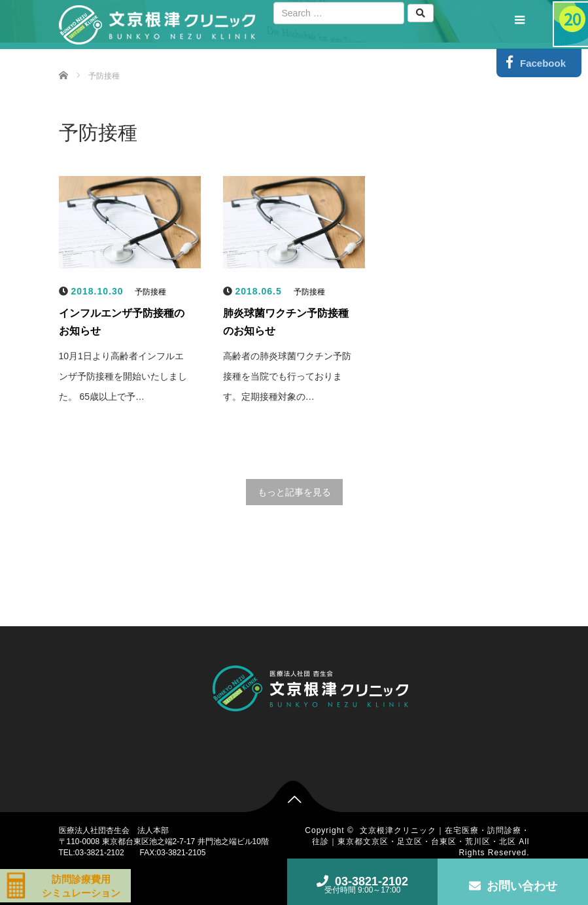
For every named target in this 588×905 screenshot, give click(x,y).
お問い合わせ (513, 886)
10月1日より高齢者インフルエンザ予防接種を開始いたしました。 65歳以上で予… (123, 376)
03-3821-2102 (362, 885)
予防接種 (150, 292)
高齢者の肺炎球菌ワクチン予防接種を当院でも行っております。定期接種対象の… (287, 376)
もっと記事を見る (294, 492)
